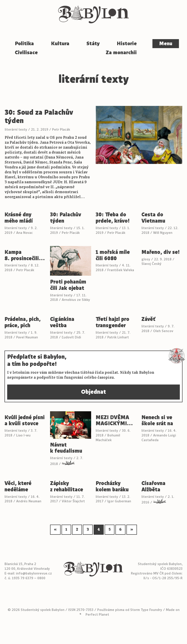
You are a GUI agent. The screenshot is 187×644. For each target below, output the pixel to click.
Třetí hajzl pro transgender (112, 322)
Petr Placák (61, 129)
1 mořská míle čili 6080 (113, 255)
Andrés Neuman (29, 501)
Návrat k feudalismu (66, 448)
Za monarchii (121, 52)
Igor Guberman (119, 501)
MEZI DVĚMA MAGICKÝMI (114, 421)
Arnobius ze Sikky (76, 300)
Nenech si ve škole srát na (157, 421)
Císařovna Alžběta (153, 487)
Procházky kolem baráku (112, 487)
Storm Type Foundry (146, 610)
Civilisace (26, 52)
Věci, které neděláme (18, 487)
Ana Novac (24, 233)
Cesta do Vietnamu (153, 218)
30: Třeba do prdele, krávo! (113, 218)
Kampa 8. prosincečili (25, 255)
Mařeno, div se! (161, 252)
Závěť (148, 319)
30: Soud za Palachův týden (39, 116)
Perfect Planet (97, 614)
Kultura (60, 43)
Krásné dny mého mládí (19, 218)
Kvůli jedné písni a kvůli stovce (25, 421)
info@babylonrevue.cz (34, 573)
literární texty (16, 129)
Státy (93, 43)
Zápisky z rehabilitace (67, 487)
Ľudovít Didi (71, 337)
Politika (24, 43)
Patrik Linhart (118, 337)
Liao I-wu (23, 435)
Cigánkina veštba (62, 322)
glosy (146, 259)
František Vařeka (121, 270)
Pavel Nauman (27, 337)
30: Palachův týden (66, 218)
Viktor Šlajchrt (73, 501)
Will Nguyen (163, 233)
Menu (166, 44)
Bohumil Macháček (108, 438)
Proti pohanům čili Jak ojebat (68, 285)
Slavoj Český (151, 264)
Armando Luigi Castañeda (159, 438)
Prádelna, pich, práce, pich (23, 322)
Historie (127, 43)
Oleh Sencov (163, 331)
